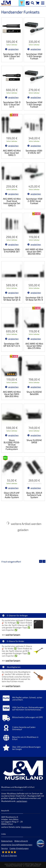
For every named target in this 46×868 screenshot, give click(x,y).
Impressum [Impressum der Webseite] (26, 827)
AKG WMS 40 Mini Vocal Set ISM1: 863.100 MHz (34, 252)
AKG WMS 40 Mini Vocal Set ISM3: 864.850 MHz (12, 394)
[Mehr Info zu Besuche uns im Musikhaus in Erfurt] (23, 738)
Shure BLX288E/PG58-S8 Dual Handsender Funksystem (12, 445)
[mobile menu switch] (43, 2)
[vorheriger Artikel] (41, 561)
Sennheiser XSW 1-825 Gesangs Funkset (34, 104)
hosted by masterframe (14, 866)
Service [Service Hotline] (4, 848)
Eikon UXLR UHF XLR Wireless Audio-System (12, 495)
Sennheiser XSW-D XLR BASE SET (12, 250)
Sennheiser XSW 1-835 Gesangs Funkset (34, 56)
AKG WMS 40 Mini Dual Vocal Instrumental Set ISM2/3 (12, 202)
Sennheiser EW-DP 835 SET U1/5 (12, 345)
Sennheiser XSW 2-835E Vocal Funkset (34, 201)
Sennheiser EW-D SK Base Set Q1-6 (12, 299)
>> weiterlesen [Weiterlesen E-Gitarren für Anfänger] (11, 635)
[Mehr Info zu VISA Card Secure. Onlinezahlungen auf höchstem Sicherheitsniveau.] (23, 709)
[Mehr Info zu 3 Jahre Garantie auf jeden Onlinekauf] (23, 728)
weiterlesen (22, 801)
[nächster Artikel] (44, 561)
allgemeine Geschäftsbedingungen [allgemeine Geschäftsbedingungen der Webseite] (17, 845)
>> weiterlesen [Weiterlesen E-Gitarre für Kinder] (11, 661)
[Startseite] (6, 3)
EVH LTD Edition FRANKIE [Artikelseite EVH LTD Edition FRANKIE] (23, 603)
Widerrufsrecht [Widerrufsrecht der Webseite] (21, 841)
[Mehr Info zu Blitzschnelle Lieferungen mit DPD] (23, 719)
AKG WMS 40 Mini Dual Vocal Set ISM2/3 (12, 153)
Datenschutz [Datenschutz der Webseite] (7, 841)
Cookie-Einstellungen (19, 848)
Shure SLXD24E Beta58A (34, 393)
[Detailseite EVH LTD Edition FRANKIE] (23, 585)
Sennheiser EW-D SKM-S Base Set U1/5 (12, 56)
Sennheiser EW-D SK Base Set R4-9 (34, 299)
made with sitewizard (33, 866)
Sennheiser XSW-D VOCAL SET (34, 152)
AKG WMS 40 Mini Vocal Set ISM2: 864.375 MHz (34, 346)
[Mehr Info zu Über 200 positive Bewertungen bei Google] (23, 748)
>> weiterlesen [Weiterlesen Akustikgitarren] (11, 686)
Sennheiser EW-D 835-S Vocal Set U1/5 (12, 104)
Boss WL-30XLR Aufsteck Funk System (34, 495)
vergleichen (12, 49)
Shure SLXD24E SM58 (34, 441)
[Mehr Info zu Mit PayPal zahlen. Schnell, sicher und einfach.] (23, 699)
